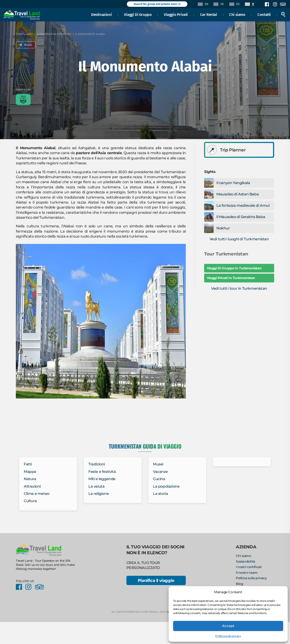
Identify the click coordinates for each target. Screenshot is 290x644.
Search (283, 15)
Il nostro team (247, 573)
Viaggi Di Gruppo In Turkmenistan (234, 268)
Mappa (30, 472)
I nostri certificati (249, 567)
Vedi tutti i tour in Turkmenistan (239, 288)
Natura (30, 479)
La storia (160, 494)
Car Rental (209, 15)
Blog (239, 584)
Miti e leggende (102, 479)
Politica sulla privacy (228, 636)
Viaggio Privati (176, 15)
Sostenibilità (245, 561)
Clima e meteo (37, 494)
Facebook (267, 4)
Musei (158, 464)
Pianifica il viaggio (156, 580)
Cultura (30, 501)
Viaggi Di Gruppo (138, 15)
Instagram (275, 4)
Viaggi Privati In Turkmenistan (231, 278)
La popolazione (166, 486)
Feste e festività (102, 472)
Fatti (28, 464)
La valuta (96, 486)
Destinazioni (101, 15)
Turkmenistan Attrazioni (54, 34)
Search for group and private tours (157, 4)
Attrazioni (32, 486)
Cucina (159, 479)
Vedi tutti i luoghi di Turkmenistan (239, 239)
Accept (228, 626)
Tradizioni (97, 464)
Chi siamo (237, 15)
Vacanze (160, 472)
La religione (99, 494)
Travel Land (24, 34)
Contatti (264, 15)
